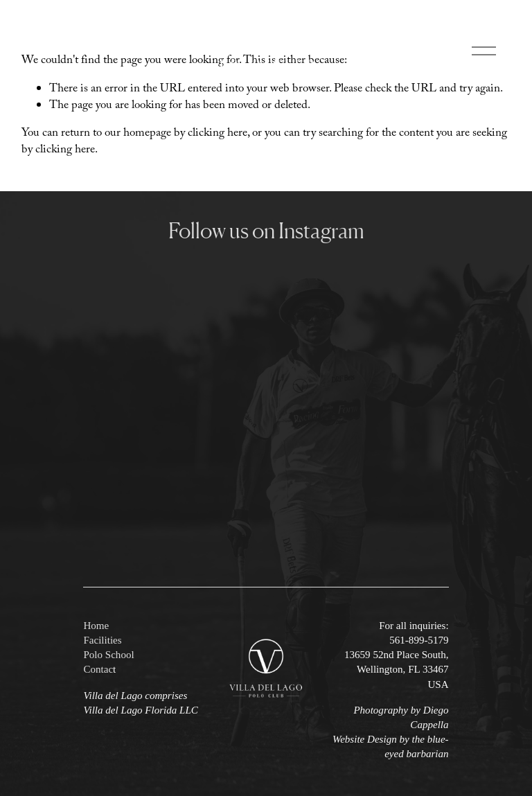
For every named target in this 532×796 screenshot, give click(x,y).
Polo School (108, 655)
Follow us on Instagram (266, 230)
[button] (129, 300)
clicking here (218, 134)
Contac (98, 669)
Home (96, 626)
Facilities (102, 640)
